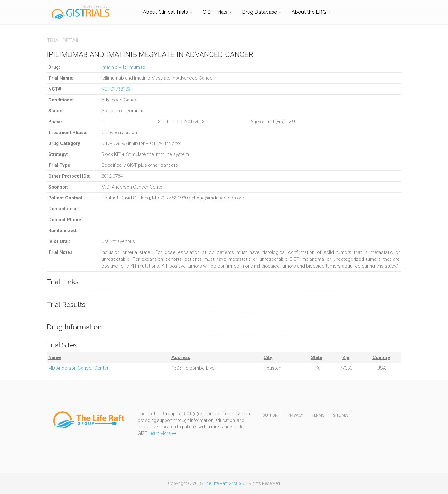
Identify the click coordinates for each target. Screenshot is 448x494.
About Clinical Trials (165, 12)
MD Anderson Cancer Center (78, 368)
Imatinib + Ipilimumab (123, 67)
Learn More (162, 433)
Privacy (296, 415)
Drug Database (259, 12)
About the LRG (309, 12)
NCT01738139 (116, 89)
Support (271, 415)
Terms (318, 415)
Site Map (341, 415)
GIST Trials (215, 12)
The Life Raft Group (222, 483)
